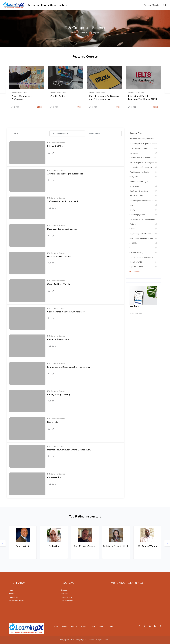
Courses (82, 33)
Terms (93, 626)
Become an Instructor (16, 601)
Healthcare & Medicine (139, 191)
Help (56, 626)
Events (65, 626)
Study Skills (134, 177)
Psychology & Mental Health (141, 200)
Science (133, 229)
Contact (74, 626)
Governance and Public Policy (141, 238)
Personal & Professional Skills (141, 167)
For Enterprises (66, 597)
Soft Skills (133, 243)
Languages (134, 153)
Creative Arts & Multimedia (140, 158)
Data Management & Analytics (142, 162)
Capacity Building (136, 267)
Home (73, 33)
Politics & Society (136, 196)
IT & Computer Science (97, 33)
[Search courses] (102, 133)
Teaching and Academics (139, 172)
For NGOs (64, 594)
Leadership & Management (141, 143)
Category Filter (136, 133)
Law (131, 205)
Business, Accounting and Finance (143, 139)
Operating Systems (137, 215)
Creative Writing (136, 252)
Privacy (84, 626)
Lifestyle (133, 210)
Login (101, 626)
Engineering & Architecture (140, 233)
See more (135, 272)
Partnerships (14, 597)
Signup (110, 626)
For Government (67, 601)
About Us (12, 594)
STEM (132, 248)
